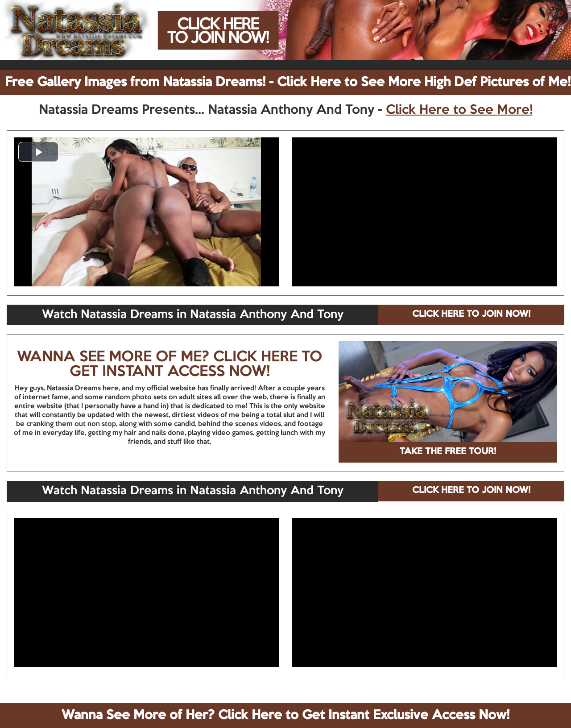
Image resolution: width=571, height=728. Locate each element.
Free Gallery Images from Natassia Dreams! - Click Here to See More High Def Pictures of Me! (288, 83)
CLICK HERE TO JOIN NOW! (471, 314)
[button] (38, 152)
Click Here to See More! (459, 110)
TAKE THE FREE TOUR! (448, 452)
